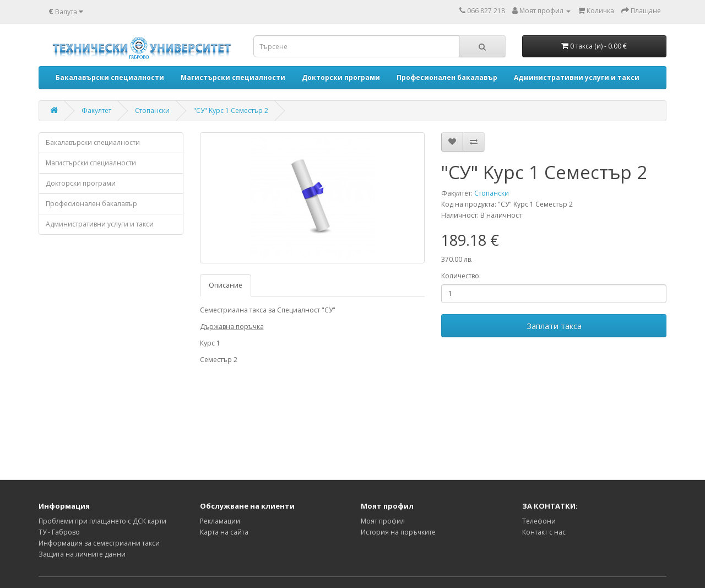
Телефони (539, 521)
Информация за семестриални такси (99, 543)
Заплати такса (554, 326)
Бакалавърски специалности (93, 142)
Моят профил (383, 521)
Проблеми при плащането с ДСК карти (102, 521)
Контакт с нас (544, 532)
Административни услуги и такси (100, 224)
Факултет (96, 110)
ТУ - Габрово (59, 532)
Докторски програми (81, 183)
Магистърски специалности (91, 163)
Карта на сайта (224, 532)
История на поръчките (398, 532)
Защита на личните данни (82, 554)
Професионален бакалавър (91, 204)
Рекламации (220, 521)
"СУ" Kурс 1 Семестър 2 (231, 110)
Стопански (152, 110)
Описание (226, 285)
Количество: (461, 276)
